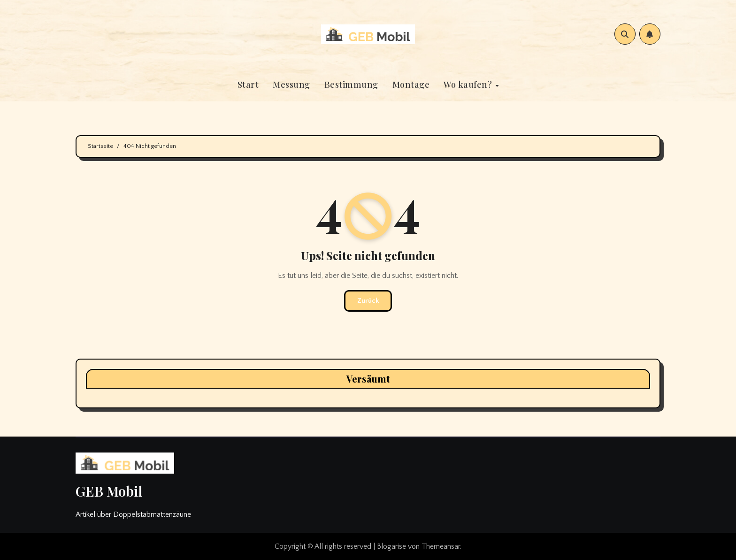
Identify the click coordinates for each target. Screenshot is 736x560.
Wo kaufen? (469, 84)
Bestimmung (351, 84)
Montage (411, 84)
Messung (291, 84)
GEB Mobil (109, 491)
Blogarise (391, 546)
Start (248, 84)
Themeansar (441, 546)
